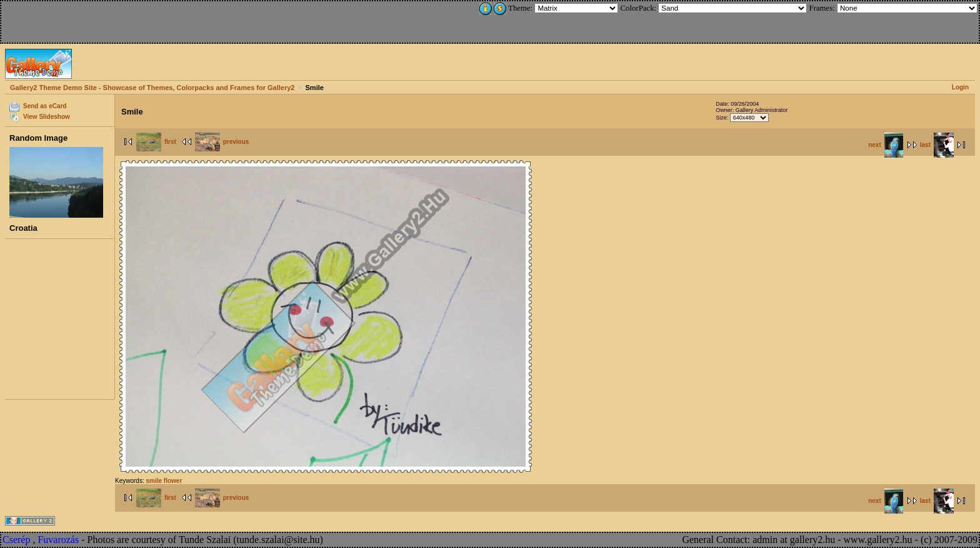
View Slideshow (47, 117)
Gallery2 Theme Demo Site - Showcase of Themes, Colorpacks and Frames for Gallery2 (152, 88)
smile (154, 481)
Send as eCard (45, 106)
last (937, 145)
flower (173, 481)
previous (222, 142)
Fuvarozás (58, 540)
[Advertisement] (86, 20)
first (156, 142)
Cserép (16, 540)
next (886, 145)
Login (960, 87)
